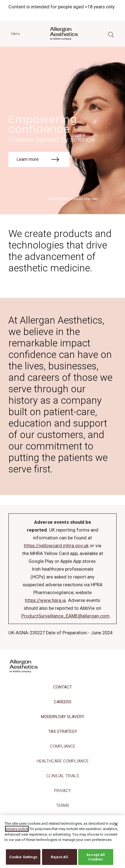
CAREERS (63, 702)
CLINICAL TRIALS (63, 776)
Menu (16, 34)
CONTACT (63, 687)
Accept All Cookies (96, 859)
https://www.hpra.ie (45, 600)
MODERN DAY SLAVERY (63, 717)
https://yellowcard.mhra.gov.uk (56, 546)
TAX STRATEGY (63, 731)
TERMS (63, 805)
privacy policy (17, 831)
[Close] (116, 827)
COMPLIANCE (63, 746)
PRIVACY (62, 791)
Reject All (59, 859)
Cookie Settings (23, 859)
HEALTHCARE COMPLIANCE (63, 761)
